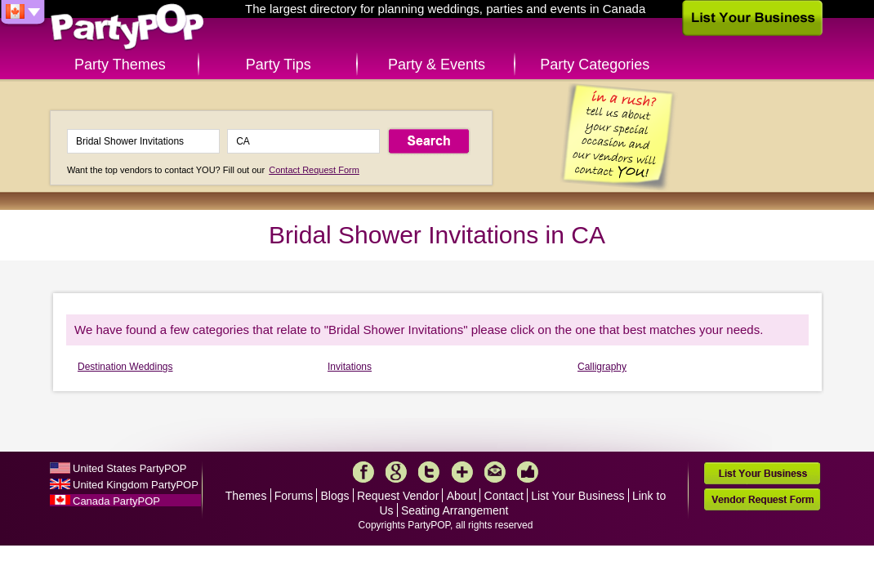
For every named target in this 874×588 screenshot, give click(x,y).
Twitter (429, 472)
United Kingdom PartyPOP (136, 485)
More (462, 472)
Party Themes (120, 65)
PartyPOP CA (127, 27)
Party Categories (595, 65)
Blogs (335, 496)
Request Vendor (398, 496)
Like (528, 472)
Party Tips (279, 65)
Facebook (363, 472)
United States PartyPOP (129, 468)
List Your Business (577, 496)
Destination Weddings (125, 367)
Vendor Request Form (762, 499)
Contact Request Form (314, 170)
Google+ (396, 472)
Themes (246, 496)
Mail (495, 472)
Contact (504, 496)
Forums (294, 496)
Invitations (350, 367)
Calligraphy (602, 367)
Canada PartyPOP (116, 501)
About (462, 496)
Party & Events (437, 65)
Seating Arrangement (455, 510)
